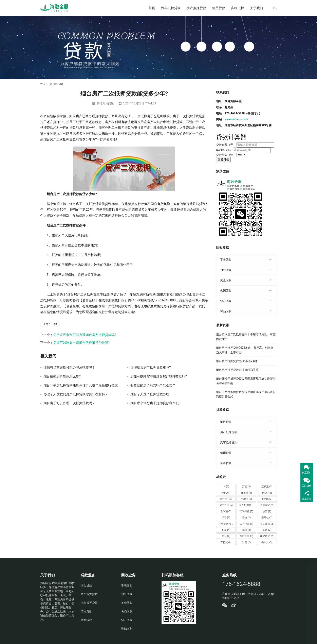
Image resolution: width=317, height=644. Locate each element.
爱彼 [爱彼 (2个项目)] (246, 518)
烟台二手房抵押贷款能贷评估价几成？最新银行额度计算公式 (82, 385)
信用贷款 (219, 8)
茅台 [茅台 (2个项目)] (226, 536)
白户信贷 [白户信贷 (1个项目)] (246, 524)
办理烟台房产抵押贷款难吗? (151, 368)
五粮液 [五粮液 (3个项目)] (267, 487)
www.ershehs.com (236, 119)
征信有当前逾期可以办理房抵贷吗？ (69, 368)
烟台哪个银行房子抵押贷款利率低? (155, 403)
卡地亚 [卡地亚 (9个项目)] (246, 499)
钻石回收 (226, 301)
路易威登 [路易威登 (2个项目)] (267, 536)
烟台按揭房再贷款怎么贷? (62, 376)
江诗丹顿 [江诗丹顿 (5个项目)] (246, 511)
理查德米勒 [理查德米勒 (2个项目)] (227, 524)
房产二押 (51, 324)
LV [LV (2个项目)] (226, 487)
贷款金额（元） (226, 145)
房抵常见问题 (105, 103)
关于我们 (257, 8)
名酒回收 (226, 291)
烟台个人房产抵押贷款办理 (150, 394)
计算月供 (223, 159)
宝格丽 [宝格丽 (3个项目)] (267, 499)
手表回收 (226, 260)
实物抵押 (238, 8)
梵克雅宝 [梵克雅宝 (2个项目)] (267, 505)
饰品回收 (226, 311)
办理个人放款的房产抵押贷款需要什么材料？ (76, 394)
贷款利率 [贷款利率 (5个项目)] (246, 536)
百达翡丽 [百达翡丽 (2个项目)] (267, 524)
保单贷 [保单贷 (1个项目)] (246, 493)
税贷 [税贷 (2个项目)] (246, 530)
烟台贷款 (226, 422)
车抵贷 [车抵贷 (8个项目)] (226, 542)
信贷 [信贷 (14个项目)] (267, 493)
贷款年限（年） (226, 155)
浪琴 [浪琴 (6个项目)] (226, 518)
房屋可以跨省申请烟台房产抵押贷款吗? (81, 343)
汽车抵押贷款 (171, 8)
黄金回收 (226, 280)
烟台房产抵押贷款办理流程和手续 (237, 370)
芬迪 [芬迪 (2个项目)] (267, 530)
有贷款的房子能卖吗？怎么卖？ (153, 385)
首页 (152, 8)
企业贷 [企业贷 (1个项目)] (226, 493)
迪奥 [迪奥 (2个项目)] (246, 542)
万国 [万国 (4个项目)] (246, 487)
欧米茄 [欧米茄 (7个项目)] (226, 511)
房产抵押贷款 (196, 8)
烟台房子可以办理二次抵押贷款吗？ (69, 403)
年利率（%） (224, 150)
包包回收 (226, 270)
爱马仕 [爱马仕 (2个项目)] (267, 518)
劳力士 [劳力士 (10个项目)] (226, 499)
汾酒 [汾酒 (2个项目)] (267, 511)
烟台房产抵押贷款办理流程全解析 (237, 361)
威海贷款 (226, 463)
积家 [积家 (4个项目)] (226, 530)
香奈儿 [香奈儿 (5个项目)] (267, 542)
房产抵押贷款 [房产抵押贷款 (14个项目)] (248, 505)
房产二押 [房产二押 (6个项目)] (226, 505)
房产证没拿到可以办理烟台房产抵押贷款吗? (85, 335)
